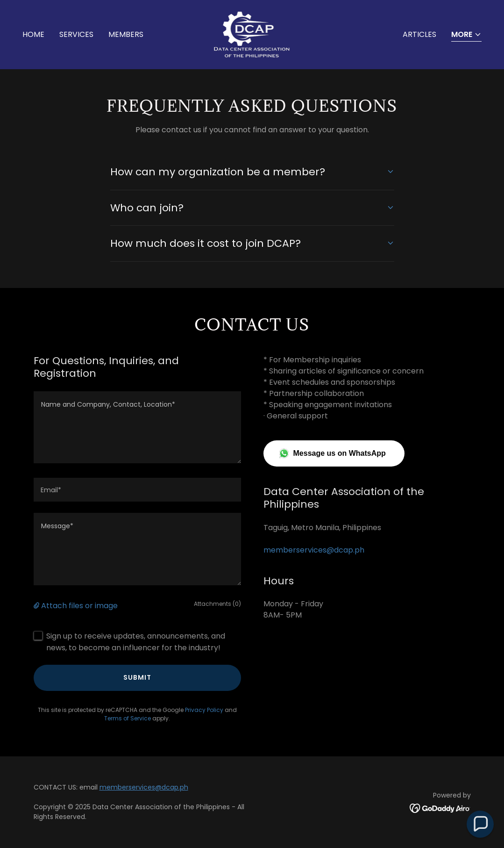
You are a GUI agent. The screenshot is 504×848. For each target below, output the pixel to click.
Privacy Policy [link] (204, 710)
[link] (252, 34)
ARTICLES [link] (419, 34)
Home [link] (33, 34)
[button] (466, 35)
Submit (137, 677)
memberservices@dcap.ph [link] (314, 550)
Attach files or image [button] (79, 606)
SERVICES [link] (76, 34)
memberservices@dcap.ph (144, 787)
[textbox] (137, 428)
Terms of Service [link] (128, 718)
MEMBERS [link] (126, 34)
